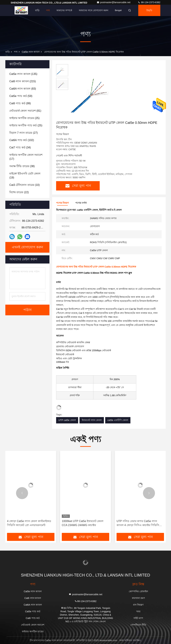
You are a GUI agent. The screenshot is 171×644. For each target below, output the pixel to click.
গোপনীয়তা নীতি (138, 625)
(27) (24, 133)
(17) (26, 157)
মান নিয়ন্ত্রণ (138, 605)
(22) (19, 192)
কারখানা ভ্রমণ (138, 598)
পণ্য (48, 10)
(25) (24, 118)
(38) (22, 166)
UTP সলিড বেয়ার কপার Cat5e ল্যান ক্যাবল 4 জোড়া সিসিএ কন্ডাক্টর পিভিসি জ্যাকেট (138, 523)
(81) (25, 111)
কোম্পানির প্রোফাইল (138, 591)
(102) (22, 140)
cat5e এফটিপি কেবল (118, 420)
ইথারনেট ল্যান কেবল (92, 420)
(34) (20, 147)
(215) (23, 81)
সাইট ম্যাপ (138, 618)
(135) (23, 74)
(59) (21, 96)
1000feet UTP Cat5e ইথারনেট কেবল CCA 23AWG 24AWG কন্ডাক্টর (83, 523)
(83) (23, 89)
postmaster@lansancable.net (114, 2)
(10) (25, 185)
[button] (22, 493)
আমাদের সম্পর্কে (64, 10)
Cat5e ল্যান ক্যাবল (31, 52)
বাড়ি (37, 10)
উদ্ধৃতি (149, 10)
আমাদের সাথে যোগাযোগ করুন (94, 10)
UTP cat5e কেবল (67, 420)
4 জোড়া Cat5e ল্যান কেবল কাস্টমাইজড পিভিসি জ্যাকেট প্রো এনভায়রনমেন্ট (29, 523)
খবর (138, 611)
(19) (25, 176)
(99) (20, 103)
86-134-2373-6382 (149, 2)
